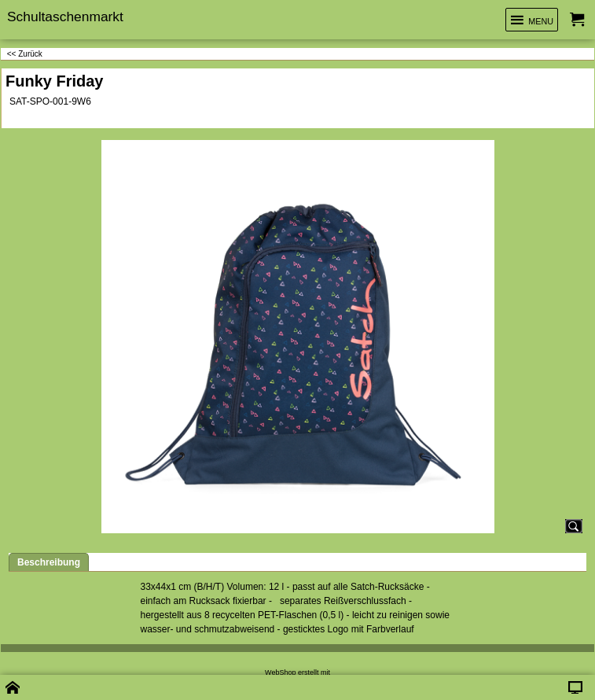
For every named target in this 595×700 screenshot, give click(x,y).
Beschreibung (49, 562)
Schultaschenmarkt (65, 17)
